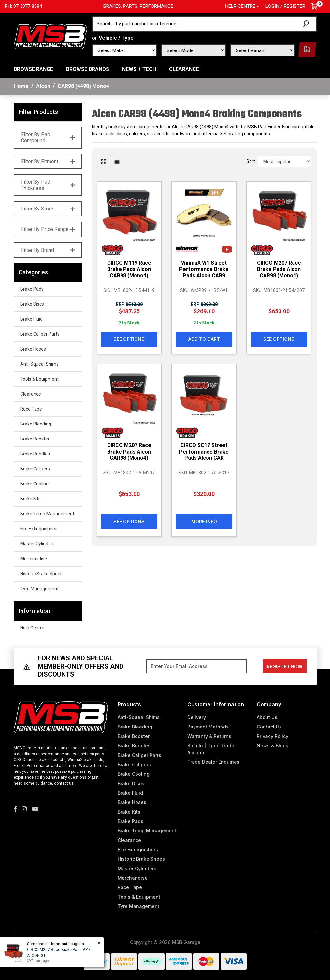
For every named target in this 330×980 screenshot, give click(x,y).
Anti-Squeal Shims (39, 364)
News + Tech (139, 69)
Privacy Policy (273, 736)
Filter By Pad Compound (48, 137)
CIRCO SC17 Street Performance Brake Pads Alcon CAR (204, 451)
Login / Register (285, 6)
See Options (129, 339)
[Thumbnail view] (104, 161)
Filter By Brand (48, 250)
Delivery (197, 717)
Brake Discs (32, 304)
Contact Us (269, 727)
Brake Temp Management (47, 514)
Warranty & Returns (209, 736)
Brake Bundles (35, 454)
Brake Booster (35, 439)
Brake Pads (32, 289)
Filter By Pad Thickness (48, 185)
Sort (251, 161)
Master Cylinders (37, 544)
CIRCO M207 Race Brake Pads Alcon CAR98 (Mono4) (279, 269)
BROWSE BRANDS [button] (88, 69)
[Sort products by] (285, 161)
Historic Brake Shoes (41, 574)
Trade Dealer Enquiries (213, 762)
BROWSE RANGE (33, 69)
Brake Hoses (33, 349)
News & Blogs (273, 746)
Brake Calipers (35, 469)
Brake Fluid (31, 319)
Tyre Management (39, 589)
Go (307, 50)
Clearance (184, 69)
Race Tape (31, 409)
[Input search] (196, 24)
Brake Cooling (34, 484)
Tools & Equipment (39, 379)
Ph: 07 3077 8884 (23, 6)
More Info (204, 521)
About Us (267, 717)
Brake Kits (30, 499)
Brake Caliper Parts (40, 334)
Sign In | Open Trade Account (211, 749)
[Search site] (307, 24)
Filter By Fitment (48, 161)
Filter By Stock (48, 209)
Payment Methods (208, 727)
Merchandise (34, 559)
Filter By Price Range (48, 229)
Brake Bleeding (36, 424)
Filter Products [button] (38, 112)
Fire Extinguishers (38, 529)
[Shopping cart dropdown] (318, 6)
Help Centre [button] (240, 6)
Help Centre (32, 628)
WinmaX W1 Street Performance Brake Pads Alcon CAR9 (204, 269)
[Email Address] (197, 666)
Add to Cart (204, 339)
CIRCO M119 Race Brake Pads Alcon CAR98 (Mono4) (129, 269)
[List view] (117, 161)
